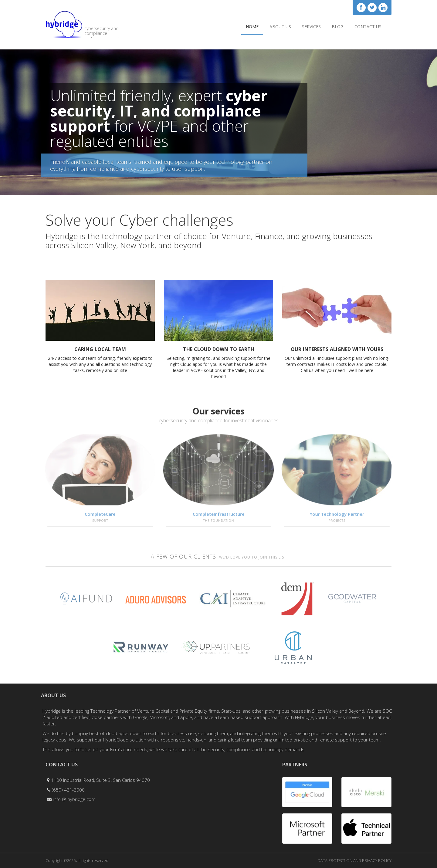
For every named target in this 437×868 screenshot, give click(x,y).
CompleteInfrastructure (219, 515)
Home (252, 27)
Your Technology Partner (337, 515)
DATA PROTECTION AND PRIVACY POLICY (355, 860)
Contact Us (368, 27)
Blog (338, 27)
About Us (280, 27)
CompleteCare (100, 515)
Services (311, 27)
